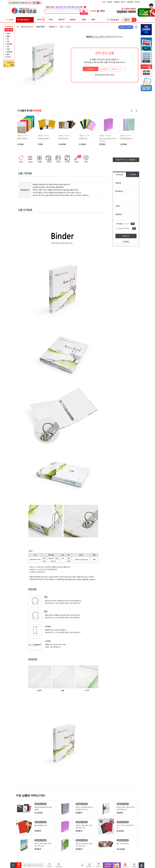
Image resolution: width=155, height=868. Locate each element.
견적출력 (104, 69)
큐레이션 (61, 20)
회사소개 (137, 2)
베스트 (41, 20)
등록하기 (126, 236)
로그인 (104, 2)
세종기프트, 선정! (66, 7)
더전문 (84, 20)
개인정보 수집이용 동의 (124, 228)
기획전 (50, 20)
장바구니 (123, 2)
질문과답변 (130, 2)
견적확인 (126, 242)
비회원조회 (117, 2)
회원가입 (110, 2)
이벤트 (93, 20)
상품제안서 (115, 69)
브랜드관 (73, 20)
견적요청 (91, 69)
